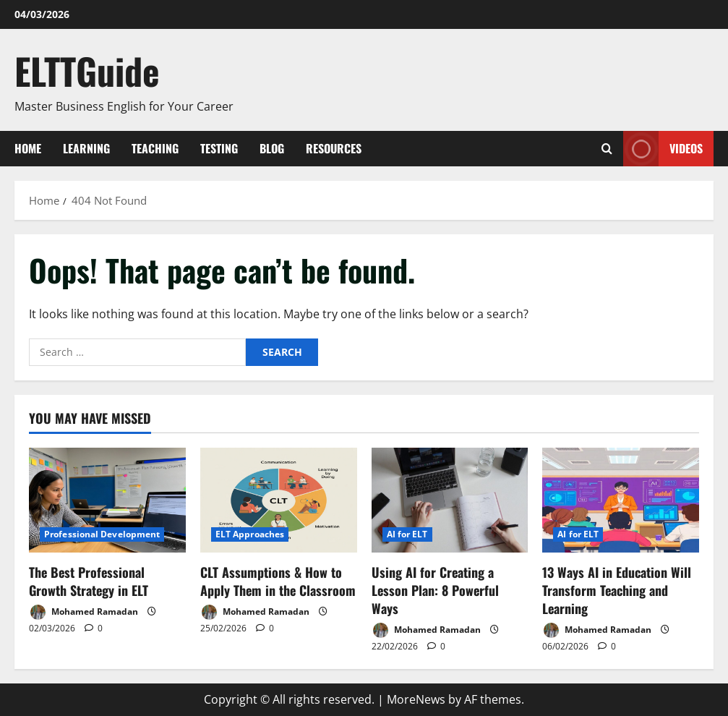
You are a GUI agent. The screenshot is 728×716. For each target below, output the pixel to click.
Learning (86, 148)
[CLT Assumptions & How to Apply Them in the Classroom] (279, 500)
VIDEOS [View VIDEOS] (663, 149)
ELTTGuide (87, 70)
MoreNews (416, 699)
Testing (219, 148)
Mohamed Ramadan (83, 612)
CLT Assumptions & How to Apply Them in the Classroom (278, 581)
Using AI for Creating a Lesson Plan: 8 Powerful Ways (435, 590)
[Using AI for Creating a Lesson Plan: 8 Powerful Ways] (450, 500)
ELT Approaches (250, 534)
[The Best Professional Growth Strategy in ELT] (107, 500)
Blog (272, 148)
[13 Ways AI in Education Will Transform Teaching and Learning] (621, 500)
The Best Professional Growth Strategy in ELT (89, 581)
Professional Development (102, 534)
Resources (334, 148)
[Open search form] (607, 149)
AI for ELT (407, 534)
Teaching (155, 148)
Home (28, 148)
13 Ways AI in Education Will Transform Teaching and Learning (617, 590)
